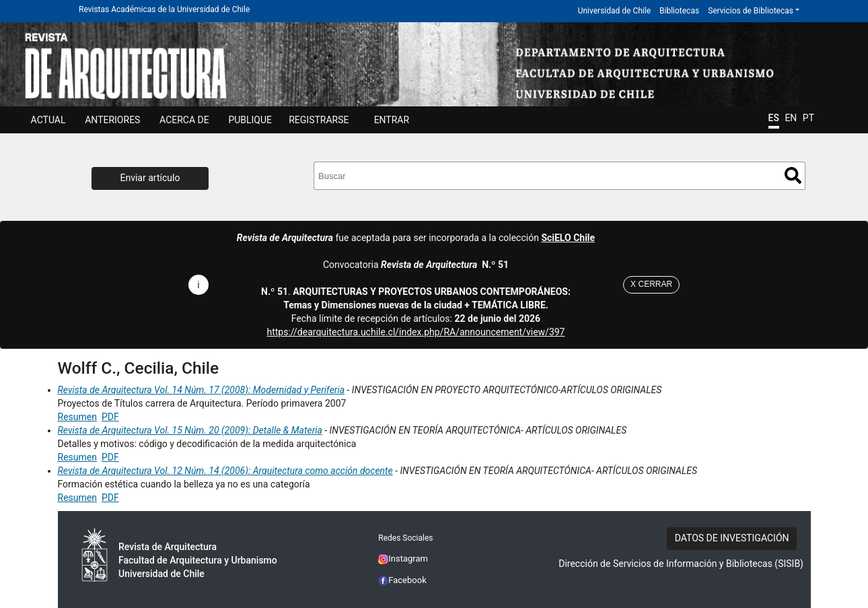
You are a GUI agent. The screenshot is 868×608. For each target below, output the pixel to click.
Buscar (793, 175)
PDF (110, 417)
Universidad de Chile (614, 11)
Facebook (402, 580)
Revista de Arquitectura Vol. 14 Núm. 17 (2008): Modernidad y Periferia (202, 390)
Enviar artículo (150, 178)
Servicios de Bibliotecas (751, 11)
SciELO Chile (568, 238)
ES (774, 118)
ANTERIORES (112, 120)
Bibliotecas (679, 11)
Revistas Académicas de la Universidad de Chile (164, 9)
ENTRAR (392, 120)
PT (808, 118)
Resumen (77, 417)
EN (791, 118)
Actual (48, 120)
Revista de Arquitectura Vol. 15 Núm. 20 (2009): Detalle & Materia (190, 430)
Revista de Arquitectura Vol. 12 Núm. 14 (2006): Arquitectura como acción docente (225, 471)
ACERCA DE (184, 120)
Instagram (403, 559)
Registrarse (319, 120)
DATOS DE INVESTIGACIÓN (732, 538)
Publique (250, 120)
